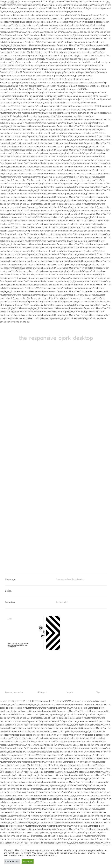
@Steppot (42, 692)
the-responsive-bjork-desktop (70, 579)
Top (98, 692)
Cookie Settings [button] (12, 861)
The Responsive (10, 3)
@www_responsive (14, 692)
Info (108, 3)
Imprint (70, 692)
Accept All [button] (28, 861)
